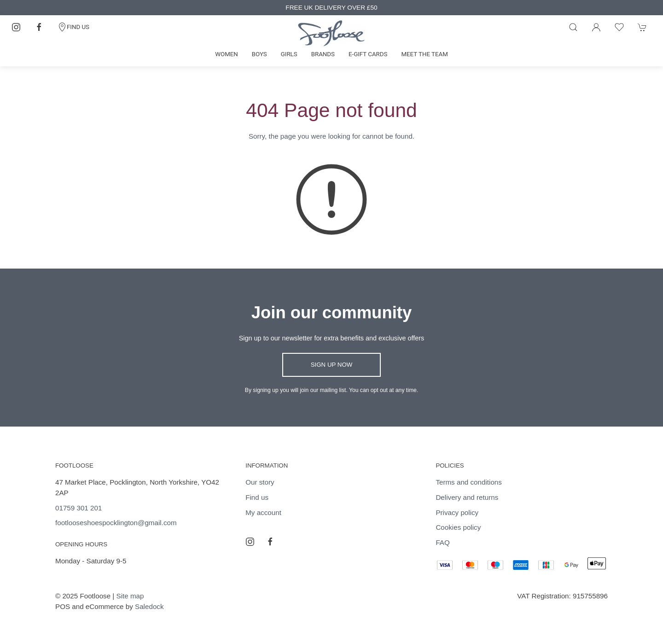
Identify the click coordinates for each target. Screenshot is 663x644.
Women (227, 54)
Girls (289, 54)
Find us (257, 497)
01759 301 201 (79, 508)
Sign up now (332, 365)
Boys (259, 54)
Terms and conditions (469, 482)
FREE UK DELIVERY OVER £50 (331, 8)
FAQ (442, 542)
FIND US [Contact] (73, 27)
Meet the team (424, 54)
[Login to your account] (596, 27)
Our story (260, 482)
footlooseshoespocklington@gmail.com (116, 523)
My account (263, 512)
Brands (323, 54)
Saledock (149, 606)
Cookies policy (458, 527)
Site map (130, 596)
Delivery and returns (467, 497)
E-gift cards (368, 54)
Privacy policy (457, 512)
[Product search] (573, 27)
